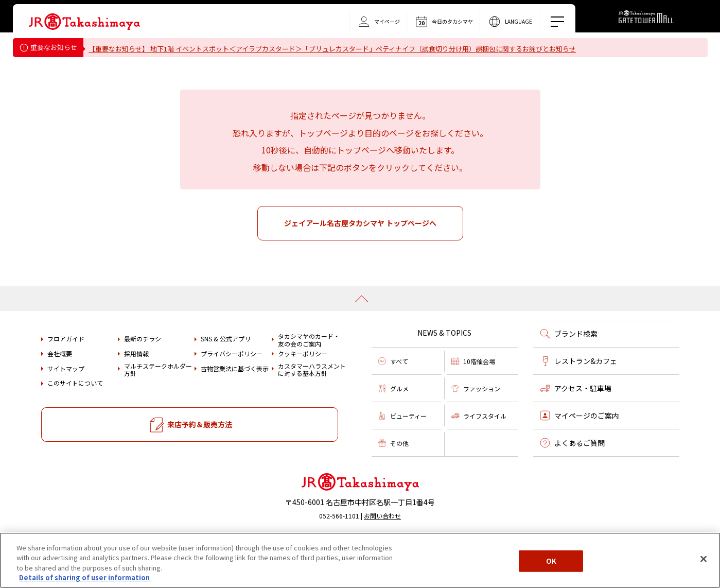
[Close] (704, 559)
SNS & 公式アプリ (226, 368)
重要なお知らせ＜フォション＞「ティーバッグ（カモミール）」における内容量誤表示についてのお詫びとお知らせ (267, 62)
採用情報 (136, 383)
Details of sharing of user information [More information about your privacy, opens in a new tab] (84, 577)
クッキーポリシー (303, 383)
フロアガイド (66, 368)
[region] (360, 560)
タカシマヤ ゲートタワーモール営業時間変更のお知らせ (180, 75)
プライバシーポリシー (232, 383)
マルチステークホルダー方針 (158, 399)
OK (551, 561)
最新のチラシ (143, 368)
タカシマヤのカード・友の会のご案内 (309, 369)
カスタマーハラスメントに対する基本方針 (312, 399)
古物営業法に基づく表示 (235, 397)
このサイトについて (75, 412)
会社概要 (60, 383)
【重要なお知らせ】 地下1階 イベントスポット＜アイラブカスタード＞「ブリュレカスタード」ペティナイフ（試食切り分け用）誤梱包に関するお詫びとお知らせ (339, 49)
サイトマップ (66, 397)
